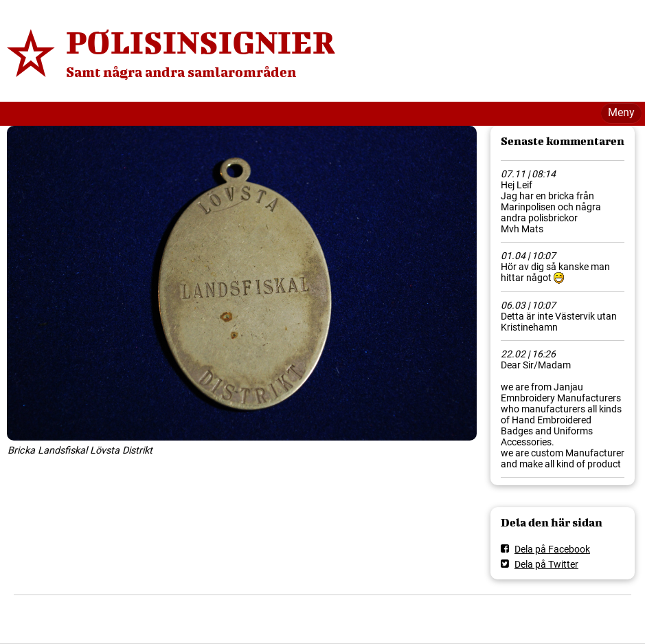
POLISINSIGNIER (201, 42)
